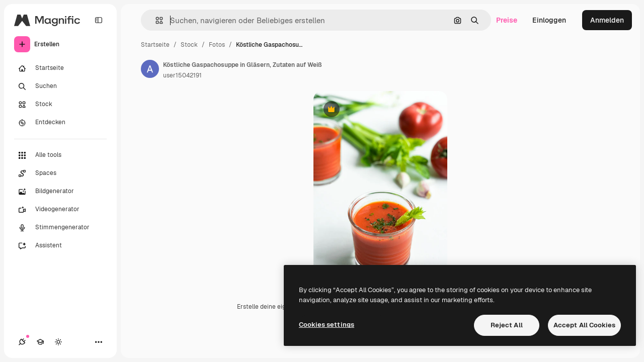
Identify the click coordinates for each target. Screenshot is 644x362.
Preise (507, 20)
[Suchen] (60, 86)
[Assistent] (60, 246)
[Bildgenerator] (60, 192)
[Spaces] (60, 173)
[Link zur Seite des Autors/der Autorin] (150, 69)
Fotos (217, 45)
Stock (189, 45)
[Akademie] (40, 342)
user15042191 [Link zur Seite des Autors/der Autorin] (182, 75)
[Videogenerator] (60, 210)
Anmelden (607, 20)
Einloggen (549, 20)
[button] (155, 20)
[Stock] (60, 105)
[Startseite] (60, 68)
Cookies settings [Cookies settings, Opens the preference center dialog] (327, 325)
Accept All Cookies (584, 325)
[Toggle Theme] (58, 342)
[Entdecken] (60, 123)
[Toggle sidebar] (99, 20)
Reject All (507, 325)
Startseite (155, 45)
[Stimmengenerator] (60, 228)
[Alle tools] (60, 155)
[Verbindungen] (22, 342)
